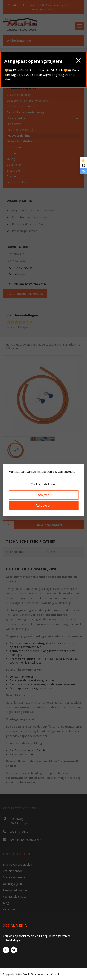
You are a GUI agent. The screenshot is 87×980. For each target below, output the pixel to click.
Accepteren (43, 506)
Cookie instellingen (43, 485)
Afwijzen (44, 495)
